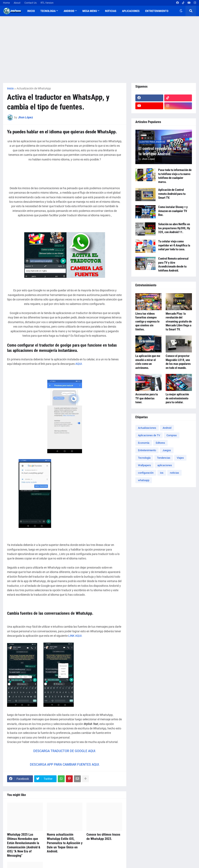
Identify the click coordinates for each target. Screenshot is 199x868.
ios (162, 473)
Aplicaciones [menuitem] (131, 11)
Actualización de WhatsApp (34, 88)
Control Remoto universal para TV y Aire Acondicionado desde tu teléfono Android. (173, 265)
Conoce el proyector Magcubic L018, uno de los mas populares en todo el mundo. (178, 362)
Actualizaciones (147, 428)
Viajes (180, 458)
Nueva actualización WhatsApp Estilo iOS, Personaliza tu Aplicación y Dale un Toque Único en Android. (65, 843)
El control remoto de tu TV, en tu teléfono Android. (163, 151)
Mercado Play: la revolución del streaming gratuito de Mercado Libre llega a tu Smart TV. (179, 322)
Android (167, 428)
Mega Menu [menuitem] (90, 11)
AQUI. (79, 364)
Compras (172, 435)
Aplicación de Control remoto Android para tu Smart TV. (172, 194)
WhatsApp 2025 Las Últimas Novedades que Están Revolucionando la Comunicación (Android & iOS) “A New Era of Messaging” (24, 845)
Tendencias (164, 458)
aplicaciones (165, 465)
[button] (181, 11)
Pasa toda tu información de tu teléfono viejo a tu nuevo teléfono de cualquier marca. (175, 176)
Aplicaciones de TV (149, 435)
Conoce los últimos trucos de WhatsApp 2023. (103, 837)
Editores (160, 443)
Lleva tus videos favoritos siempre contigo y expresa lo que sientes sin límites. (147, 322)
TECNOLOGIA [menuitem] (48, 11)
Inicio (10, 88)
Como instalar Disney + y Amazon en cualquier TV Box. (173, 211)
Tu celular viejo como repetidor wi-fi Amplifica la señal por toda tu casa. (174, 245)
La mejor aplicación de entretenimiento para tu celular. (177, 398)
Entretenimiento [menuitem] (157, 11)
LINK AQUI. (76, 636)
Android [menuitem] (69, 11)
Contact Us (31, 3)
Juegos (167, 450)
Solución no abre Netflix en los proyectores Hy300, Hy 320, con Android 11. (174, 228)
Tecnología (144, 458)
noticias (174, 473)
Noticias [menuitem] (111, 11)
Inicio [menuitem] (31, 11)
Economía (144, 443)
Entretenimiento (147, 450)
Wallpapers (144, 465)
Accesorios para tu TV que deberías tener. (147, 398)
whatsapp (144, 480)
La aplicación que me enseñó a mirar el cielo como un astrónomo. (148, 362)
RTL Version (47, 3)
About (17, 3)
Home (6, 3)
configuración (146, 473)
